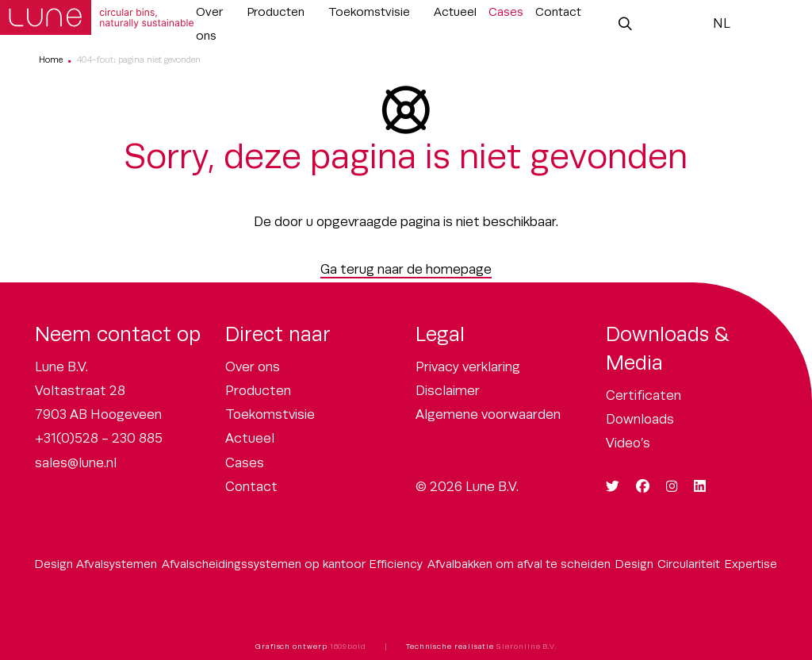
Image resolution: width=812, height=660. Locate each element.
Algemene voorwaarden (488, 414)
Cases (506, 12)
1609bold (348, 647)
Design (634, 564)
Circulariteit (689, 564)
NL (722, 23)
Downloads (640, 419)
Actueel (455, 12)
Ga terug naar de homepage (406, 269)
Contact (558, 12)
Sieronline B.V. (527, 647)
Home (51, 59)
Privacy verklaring (468, 367)
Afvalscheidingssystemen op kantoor (264, 564)
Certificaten (643, 395)
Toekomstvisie (369, 12)
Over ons (209, 23)
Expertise (751, 564)
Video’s (628, 443)
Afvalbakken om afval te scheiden (519, 564)
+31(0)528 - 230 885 (99, 438)
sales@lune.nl (76, 463)
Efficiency (396, 564)
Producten (276, 12)
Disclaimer (448, 391)
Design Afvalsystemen (96, 564)
